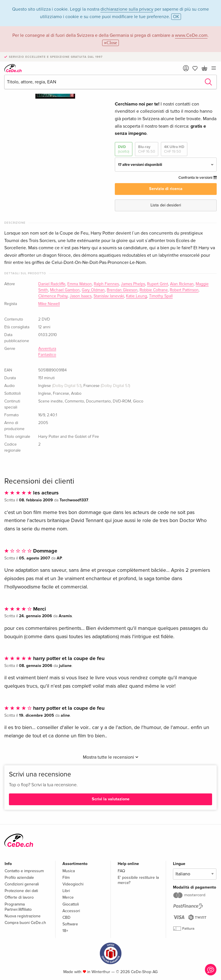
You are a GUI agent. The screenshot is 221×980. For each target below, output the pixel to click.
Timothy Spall (161, 296)
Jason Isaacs (81, 296)
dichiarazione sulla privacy (127, 9)
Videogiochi (73, 884)
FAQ (121, 871)
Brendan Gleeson (122, 290)
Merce (68, 897)
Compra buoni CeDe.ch (25, 923)
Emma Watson (80, 284)
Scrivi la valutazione (111, 799)
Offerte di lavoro (19, 897)
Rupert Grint (158, 284)
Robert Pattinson (184, 290)
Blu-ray (147, 149)
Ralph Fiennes (106, 284)
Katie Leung (137, 296)
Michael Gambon (65, 290)
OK (176, 17)
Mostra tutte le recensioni (111, 757)
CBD (66, 917)
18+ (65, 931)
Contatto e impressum (24, 871)
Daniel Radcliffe (52, 284)
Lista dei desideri (166, 205)
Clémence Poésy (53, 296)
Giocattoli (71, 904)
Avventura (47, 349)
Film (66, 878)
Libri (66, 891)
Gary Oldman (93, 290)
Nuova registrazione (23, 916)
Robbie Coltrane (154, 290)
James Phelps (133, 284)
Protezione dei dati (21, 891)
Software (70, 924)
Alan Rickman (182, 284)
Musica (69, 871)
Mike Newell (49, 304)
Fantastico (47, 355)
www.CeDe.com (191, 35)
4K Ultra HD (174, 149)
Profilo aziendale (19, 878)
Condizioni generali (22, 884)
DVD (124, 149)
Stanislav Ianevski (109, 296)
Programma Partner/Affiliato (18, 907)
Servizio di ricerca (166, 189)
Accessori (71, 911)
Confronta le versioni (198, 178)
